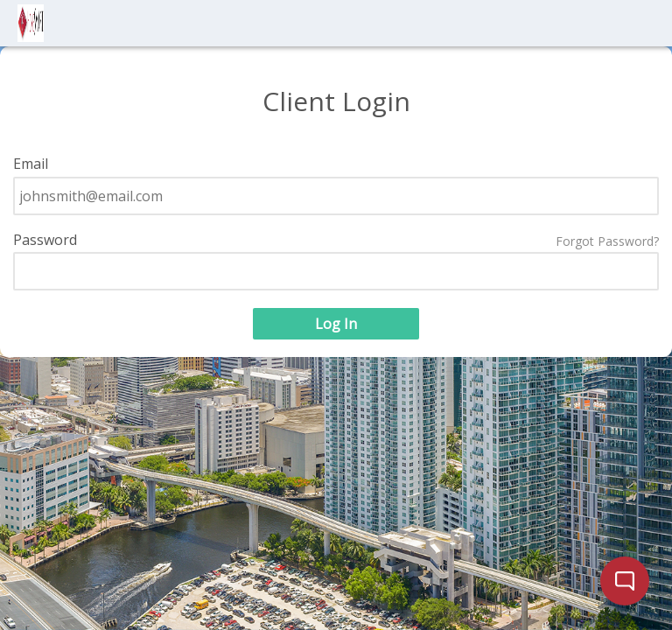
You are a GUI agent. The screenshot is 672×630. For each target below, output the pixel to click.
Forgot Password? (607, 241)
